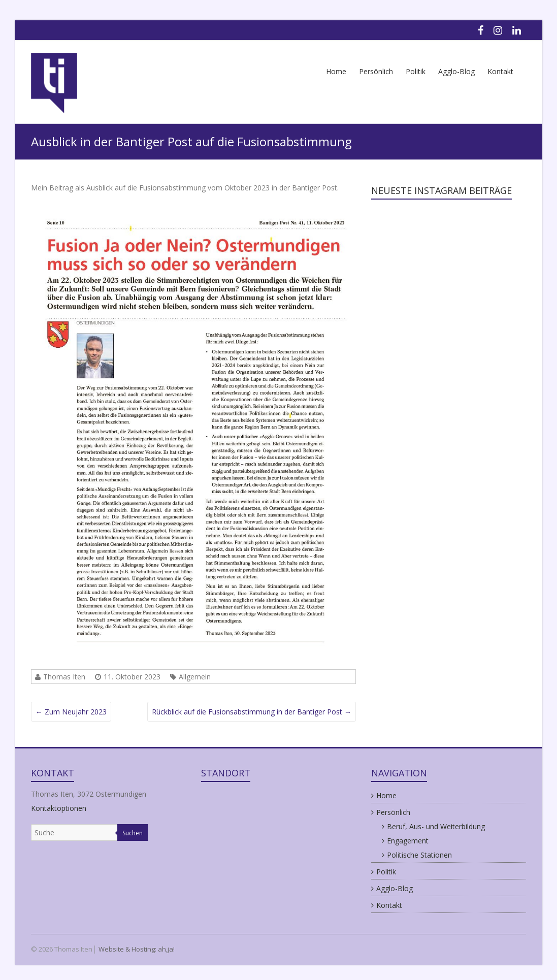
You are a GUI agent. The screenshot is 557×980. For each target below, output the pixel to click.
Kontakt (500, 71)
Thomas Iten (64, 677)
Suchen (133, 833)
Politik (416, 71)
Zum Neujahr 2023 (71, 712)
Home (336, 71)
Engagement (408, 841)
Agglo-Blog (456, 71)
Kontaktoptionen (59, 808)
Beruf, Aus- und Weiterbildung (436, 826)
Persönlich (376, 71)
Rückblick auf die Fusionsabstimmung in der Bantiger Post (252, 712)
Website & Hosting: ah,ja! (137, 949)
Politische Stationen (419, 855)
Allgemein (195, 677)
